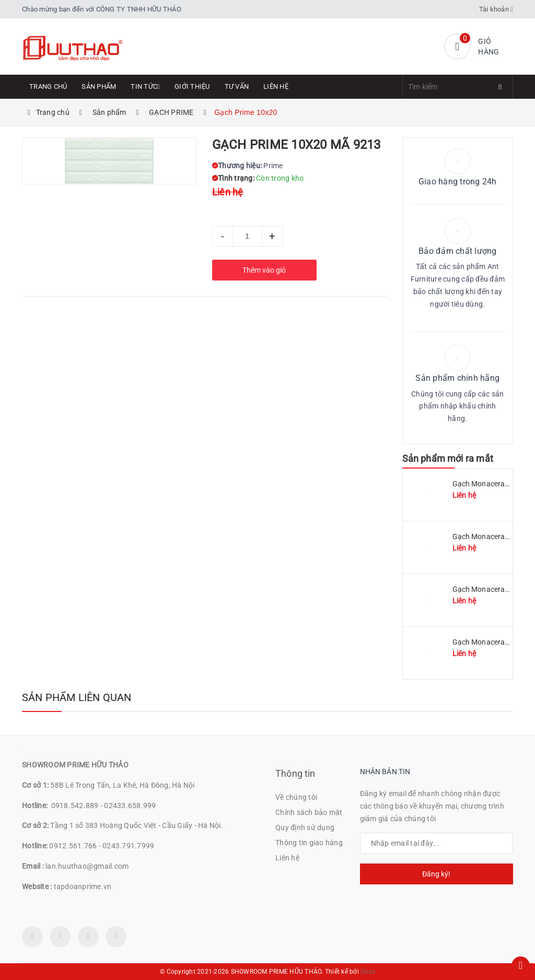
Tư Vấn (237, 86)
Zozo (368, 972)
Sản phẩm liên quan (77, 697)
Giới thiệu (192, 86)
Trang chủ (48, 86)
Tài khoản (496, 9)
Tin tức (145, 86)
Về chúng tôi (296, 797)
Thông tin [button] (295, 773)
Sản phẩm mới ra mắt (448, 458)
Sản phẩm (99, 86)
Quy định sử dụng (305, 827)
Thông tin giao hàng (309, 843)
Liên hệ (276, 86)
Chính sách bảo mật (309, 812)
